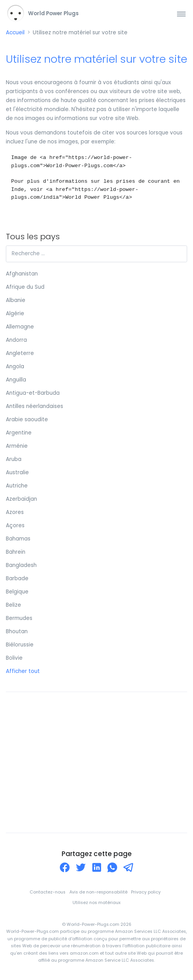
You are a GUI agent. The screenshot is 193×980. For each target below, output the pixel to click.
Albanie (16, 300)
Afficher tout (23, 671)
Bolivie (14, 658)
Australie (17, 472)
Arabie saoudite (27, 419)
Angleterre (20, 353)
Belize (13, 605)
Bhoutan (17, 631)
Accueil (15, 33)
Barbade (17, 578)
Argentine (19, 433)
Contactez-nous (48, 892)
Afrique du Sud (25, 287)
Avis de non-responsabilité (98, 892)
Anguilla (16, 380)
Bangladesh (21, 565)
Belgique (17, 592)
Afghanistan (22, 274)
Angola (15, 366)
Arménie (17, 446)
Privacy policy (146, 892)
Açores (15, 525)
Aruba (14, 459)
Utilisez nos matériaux (96, 903)
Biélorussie (20, 645)
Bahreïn (16, 552)
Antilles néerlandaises (35, 406)
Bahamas (18, 539)
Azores (15, 512)
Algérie (15, 313)
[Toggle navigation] (181, 14)
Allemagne (20, 327)
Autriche (17, 486)
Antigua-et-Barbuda (33, 393)
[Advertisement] (96, 762)
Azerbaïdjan (21, 499)
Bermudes (19, 618)
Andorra (16, 340)
